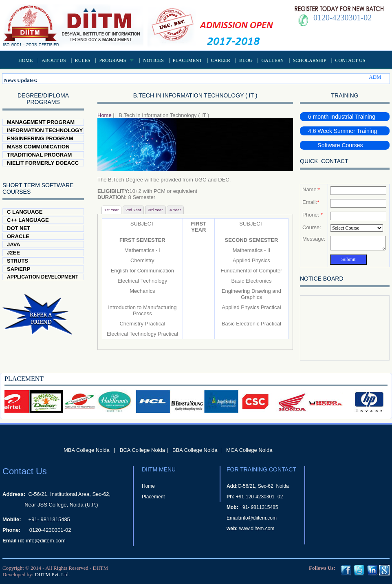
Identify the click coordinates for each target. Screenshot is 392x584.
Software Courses (336, 145)
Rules (83, 60)
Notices (153, 60)
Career (221, 60)
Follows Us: (322, 568)
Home (25, 60)
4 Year (175, 210)
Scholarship (310, 60)
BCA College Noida (142, 450)
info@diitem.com (46, 541)
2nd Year (133, 210)
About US (54, 60)
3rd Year (155, 210)
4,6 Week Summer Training (342, 131)
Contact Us (350, 60)
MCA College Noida (249, 450)
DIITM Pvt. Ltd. (52, 574)
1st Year (111, 210)
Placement (187, 60)
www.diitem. (252, 529)
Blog (246, 60)
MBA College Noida (87, 450)
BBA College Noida (195, 450)
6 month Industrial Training (342, 117)
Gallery (272, 60)
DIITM (100, 568)
